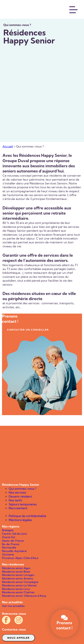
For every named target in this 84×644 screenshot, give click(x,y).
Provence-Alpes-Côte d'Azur (20, 558)
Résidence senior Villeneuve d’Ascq (24, 596)
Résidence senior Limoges (18, 575)
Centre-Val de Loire (14, 534)
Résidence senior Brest (16, 572)
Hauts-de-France (13, 541)
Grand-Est (9, 537)
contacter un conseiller (28, 330)
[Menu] (74, 9)
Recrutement (18, 508)
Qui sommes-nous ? (23, 489)
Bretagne (8, 530)
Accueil (8, 146)
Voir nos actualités (13, 606)
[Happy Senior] (42, 454)
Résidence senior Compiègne (20, 582)
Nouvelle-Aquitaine (14, 551)
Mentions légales (20, 520)
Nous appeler (18, 638)
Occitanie (8, 554)
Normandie (9, 547)
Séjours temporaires (23, 504)
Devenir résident (20, 496)
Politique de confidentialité (27, 516)
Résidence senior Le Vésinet (19, 585)
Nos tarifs (15, 500)
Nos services (17, 492)
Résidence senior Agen (16, 568)
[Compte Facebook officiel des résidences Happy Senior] (6, 620)
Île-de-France (11, 544)
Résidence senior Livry (16, 589)
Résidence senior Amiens (18, 578)
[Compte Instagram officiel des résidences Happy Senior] (19, 620)
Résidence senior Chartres (18, 592)
